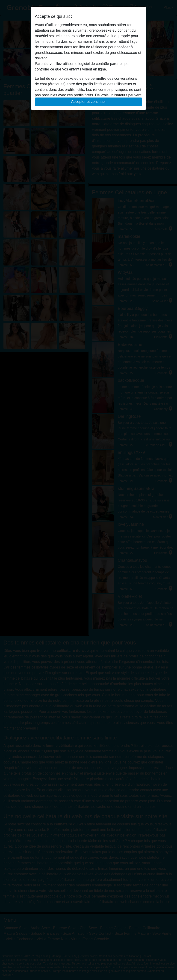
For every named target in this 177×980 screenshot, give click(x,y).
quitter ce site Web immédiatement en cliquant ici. (88, 58)
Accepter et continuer (88, 102)
